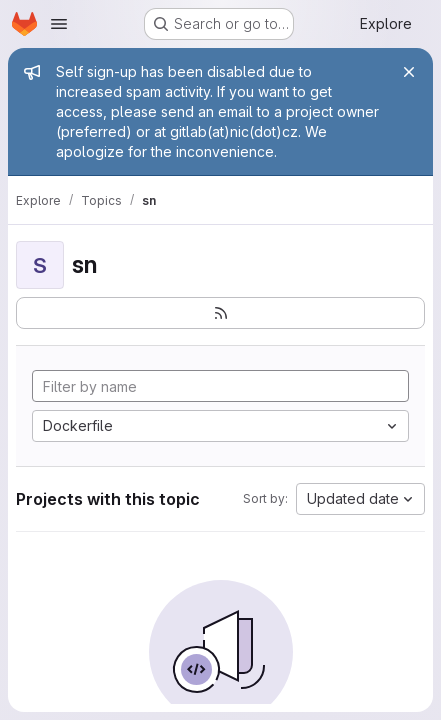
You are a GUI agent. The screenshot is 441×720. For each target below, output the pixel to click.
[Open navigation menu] (59, 24)
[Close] (409, 72)
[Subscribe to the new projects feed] (220, 313)
